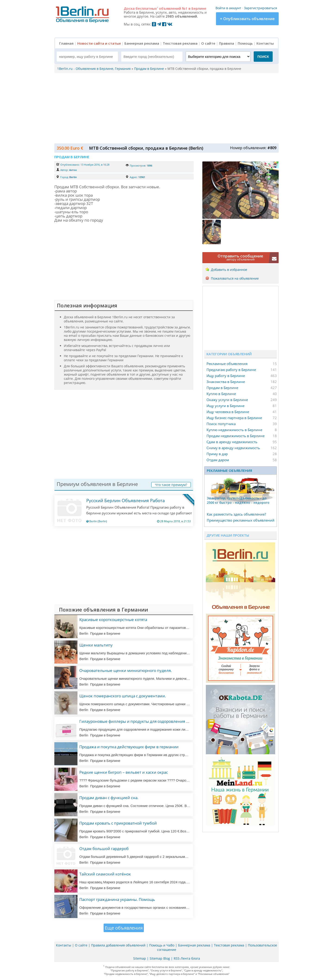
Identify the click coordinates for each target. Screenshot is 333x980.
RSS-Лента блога (187, 958)
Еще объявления (124, 928)
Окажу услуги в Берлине (227, 400)
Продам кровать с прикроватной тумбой (118, 823)
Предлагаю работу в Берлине (231, 370)
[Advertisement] (165, 108)
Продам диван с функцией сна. (109, 798)
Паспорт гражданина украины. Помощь (117, 899)
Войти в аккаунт (228, 8)
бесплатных (147, 8)
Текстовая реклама (180, 43)
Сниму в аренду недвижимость (233, 448)
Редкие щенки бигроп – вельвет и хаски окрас (124, 772)
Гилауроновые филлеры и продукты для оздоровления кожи (138, 721)
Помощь (245, 43)
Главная (66, 43)
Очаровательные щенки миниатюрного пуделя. (126, 670)
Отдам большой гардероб (104, 849)
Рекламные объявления (227, 364)
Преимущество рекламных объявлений (241, 520)
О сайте (208, 43)
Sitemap (140, 958)
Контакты (265, 43)
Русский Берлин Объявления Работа (126, 501)
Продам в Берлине (222, 388)
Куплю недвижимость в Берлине (234, 430)
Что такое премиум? (171, 485)
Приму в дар (217, 454)
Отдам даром (218, 460)
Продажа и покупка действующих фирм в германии (129, 747)
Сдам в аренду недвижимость (232, 442)
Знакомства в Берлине (226, 382)
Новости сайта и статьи (99, 43)
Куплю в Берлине (221, 394)
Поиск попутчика (221, 424)
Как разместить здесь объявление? (236, 514)
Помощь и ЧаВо (162, 945)
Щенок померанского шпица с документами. (123, 696)
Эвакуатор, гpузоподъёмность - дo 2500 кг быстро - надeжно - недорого (238, 500)
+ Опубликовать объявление (247, 19)
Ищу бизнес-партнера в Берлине (234, 418)
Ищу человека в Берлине (228, 412)
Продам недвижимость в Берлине (236, 436)
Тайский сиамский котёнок (105, 874)
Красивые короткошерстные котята (113, 620)
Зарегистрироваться (261, 8)
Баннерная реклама (142, 43)
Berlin (73, 177)
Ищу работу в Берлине (226, 376)
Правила (227, 43)
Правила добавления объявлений (118, 945)
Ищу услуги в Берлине (225, 406)
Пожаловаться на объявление (235, 278)
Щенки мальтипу (96, 645)
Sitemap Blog (160, 958)
